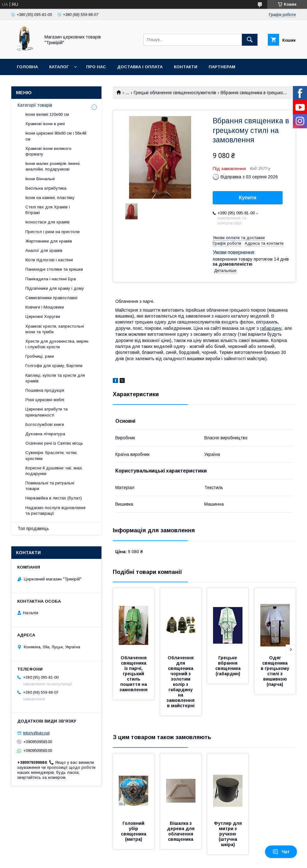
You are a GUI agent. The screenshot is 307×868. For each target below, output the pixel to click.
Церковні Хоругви (43, 317)
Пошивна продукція (45, 390)
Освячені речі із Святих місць (54, 443)
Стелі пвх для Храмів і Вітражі (48, 210)
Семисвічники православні (51, 298)
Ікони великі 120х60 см (47, 114)
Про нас (96, 67)
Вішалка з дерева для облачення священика (181, 831)
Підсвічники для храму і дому (55, 288)
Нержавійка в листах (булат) (54, 498)
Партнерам (222, 67)
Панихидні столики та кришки (54, 269)
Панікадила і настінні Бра (51, 279)
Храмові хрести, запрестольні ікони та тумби (55, 329)
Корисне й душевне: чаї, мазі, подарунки (54, 471)
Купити (248, 198)
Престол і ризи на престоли (52, 232)
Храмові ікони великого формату (48, 151)
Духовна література (45, 434)
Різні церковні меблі (45, 400)
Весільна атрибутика (46, 188)
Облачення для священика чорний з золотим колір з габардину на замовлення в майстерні (181, 682)
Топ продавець (33, 528)
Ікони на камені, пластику (50, 198)
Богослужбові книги (45, 424)
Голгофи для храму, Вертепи (54, 366)
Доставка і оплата (140, 67)
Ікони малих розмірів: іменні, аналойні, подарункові (53, 166)
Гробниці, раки (40, 356)
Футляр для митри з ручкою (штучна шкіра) (229, 834)
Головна (27, 67)
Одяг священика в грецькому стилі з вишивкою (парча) (276, 671)
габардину (271, 328)
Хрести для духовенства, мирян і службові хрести (57, 344)
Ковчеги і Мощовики (45, 307)
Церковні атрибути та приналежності (47, 412)
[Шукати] (250, 40)
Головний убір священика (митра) (134, 831)
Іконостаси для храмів (47, 222)
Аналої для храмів (44, 250)
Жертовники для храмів (49, 241)
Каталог (59, 67)
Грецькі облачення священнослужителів (175, 93)
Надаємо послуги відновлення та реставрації (55, 511)
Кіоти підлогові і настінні (49, 260)
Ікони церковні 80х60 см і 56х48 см (56, 136)
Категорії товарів (35, 105)
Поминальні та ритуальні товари (50, 486)
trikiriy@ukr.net (36, 733)
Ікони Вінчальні (40, 179)
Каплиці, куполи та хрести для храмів (55, 378)
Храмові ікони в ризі (45, 124)
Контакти (186, 67)
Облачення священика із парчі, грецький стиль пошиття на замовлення (134, 674)
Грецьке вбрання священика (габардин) (229, 666)
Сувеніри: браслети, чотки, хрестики (51, 455)
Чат (281, 852)
